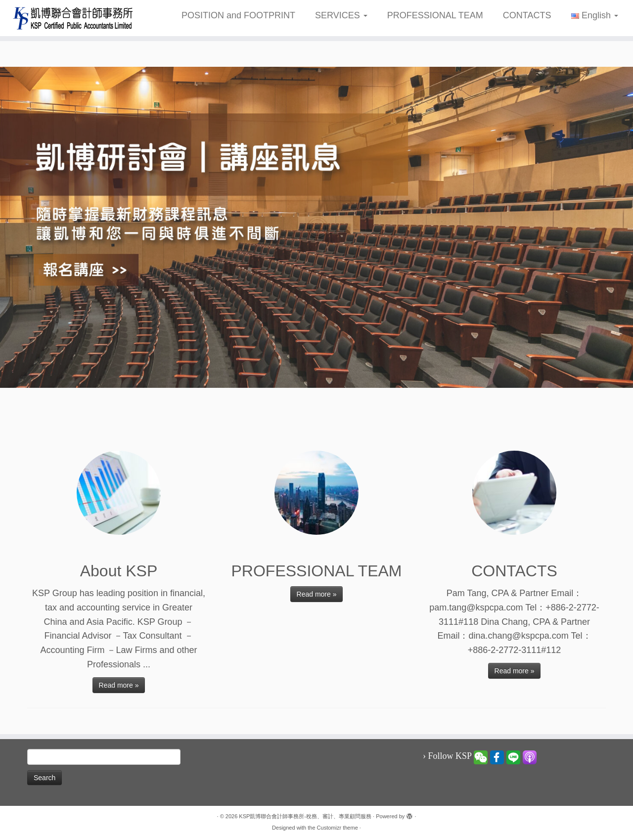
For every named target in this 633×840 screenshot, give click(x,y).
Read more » (119, 685)
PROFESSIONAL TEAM (435, 15)
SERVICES (341, 15)
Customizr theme (338, 828)
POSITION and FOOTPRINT (238, 15)
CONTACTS (527, 15)
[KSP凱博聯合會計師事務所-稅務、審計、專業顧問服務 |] (73, 18)
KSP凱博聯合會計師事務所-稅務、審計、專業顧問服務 (305, 816)
